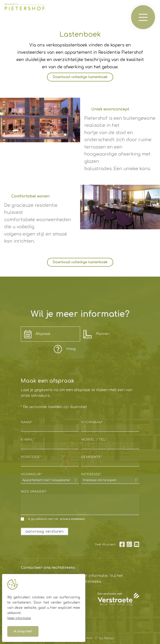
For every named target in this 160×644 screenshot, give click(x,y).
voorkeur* (31, 474)
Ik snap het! (23, 631)
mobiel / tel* (94, 439)
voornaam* (92, 422)
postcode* (31, 457)
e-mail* (28, 439)
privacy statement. (73, 519)
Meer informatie (19, 618)
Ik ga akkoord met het (53, 519)
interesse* (91, 474)
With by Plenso (100, 638)
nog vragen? (34, 492)
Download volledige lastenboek (80, 77)
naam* (27, 422)
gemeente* (92, 457)
